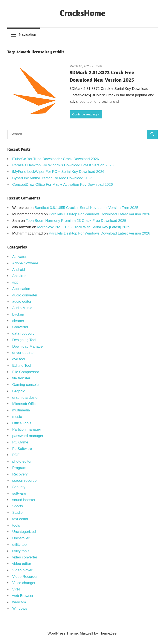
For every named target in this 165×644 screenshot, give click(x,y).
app (15, 282)
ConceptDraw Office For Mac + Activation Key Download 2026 (63, 185)
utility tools (21, 551)
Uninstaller (21, 538)
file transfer (21, 378)
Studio (17, 513)
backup (18, 314)
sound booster (24, 500)
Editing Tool (22, 366)
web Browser (23, 596)
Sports (18, 506)
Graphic (19, 391)
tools (99, 66)
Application (21, 289)
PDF (16, 455)
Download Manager (28, 346)
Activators (20, 257)
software (19, 493)
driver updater (24, 353)
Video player (22, 570)
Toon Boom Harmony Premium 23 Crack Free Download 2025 (76, 221)
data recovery (23, 333)
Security (19, 487)
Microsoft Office (25, 404)
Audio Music (22, 308)
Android (19, 270)
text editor (20, 519)
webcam (19, 602)
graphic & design (26, 398)
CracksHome (82, 13)
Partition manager (27, 429)
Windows (20, 608)
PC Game (20, 442)
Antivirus (19, 276)
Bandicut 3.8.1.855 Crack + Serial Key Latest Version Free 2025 (86, 208)
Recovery (20, 474)
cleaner (18, 321)
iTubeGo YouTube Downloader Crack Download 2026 (56, 159)
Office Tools (22, 423)
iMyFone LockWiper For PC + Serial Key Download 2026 (58, 172)
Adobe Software (25, 263)
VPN (16, 589)
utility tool (20, 545)
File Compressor (26, 372)
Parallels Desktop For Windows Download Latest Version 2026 (63, 165)
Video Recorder (25, 577)
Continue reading (84, 114)
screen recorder (25, 481)
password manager (28, 436)
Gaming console (25, 385)
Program (19, 468)
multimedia (21, 410)
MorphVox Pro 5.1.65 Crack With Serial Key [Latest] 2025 (84, 227)
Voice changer (24, 583)
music (17, 417)
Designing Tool (24, 340)
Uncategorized (24, 532)
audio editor (22, 301)
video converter (25, 557)
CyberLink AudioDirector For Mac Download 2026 (52, 178)
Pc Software (22, 449)
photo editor (22, 461)
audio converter (25, 295)
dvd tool (19, 359)
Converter (20, 327)
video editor (22, 564)
